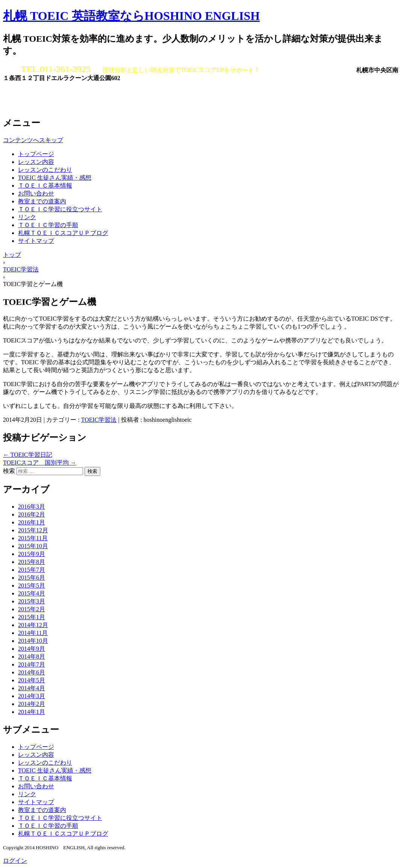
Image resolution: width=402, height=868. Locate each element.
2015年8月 (32, 562)
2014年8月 (32, 657)
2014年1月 (32, 712)
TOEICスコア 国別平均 (40, 463)
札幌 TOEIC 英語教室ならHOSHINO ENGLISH (131, 16)
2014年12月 (33, 625)
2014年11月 (33, 633)
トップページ (36, 154)
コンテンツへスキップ (33, 140)
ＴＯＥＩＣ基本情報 (45, 186)
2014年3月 (32, 696)
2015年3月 (32, 601)
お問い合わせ (36, 193)
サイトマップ (36, 241)
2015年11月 (33, 538)
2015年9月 (32, 554)
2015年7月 (32, 570)
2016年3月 (32, 507)
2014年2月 (32, 704)
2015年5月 (32, 585)
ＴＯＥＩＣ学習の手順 (48, 225)
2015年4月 (32, 593)
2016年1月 (32, 522)
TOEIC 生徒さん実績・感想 (55, 178)
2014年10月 (33, 641)
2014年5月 (32, 680)
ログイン (15, 861)
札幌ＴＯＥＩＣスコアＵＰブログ (63, 233)
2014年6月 (32, 672)
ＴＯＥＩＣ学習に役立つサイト (60, 209)
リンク (27, 217)
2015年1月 (32, 617)
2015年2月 (32, 609)
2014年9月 (32, 649)
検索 (9, 471)
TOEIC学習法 (99, 420)
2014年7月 (32, 664)
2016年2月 (32, 514)
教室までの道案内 (42, 201)
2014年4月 (32, 688)
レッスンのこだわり (45, 170)
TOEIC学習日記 (28, 455)
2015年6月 (32, 578)
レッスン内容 (36, 162)
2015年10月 (33, 546)
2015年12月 (33, 530)
